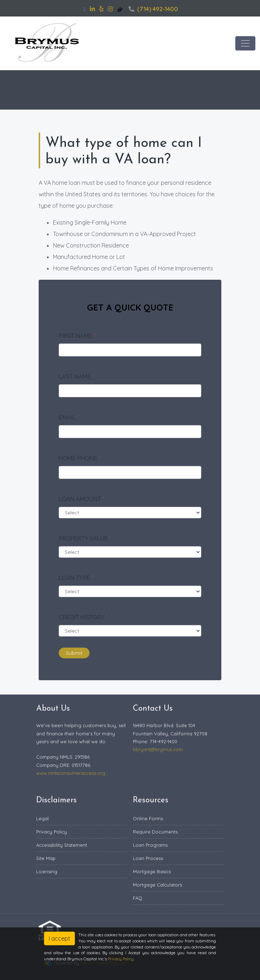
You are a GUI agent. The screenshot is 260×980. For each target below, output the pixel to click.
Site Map (46, 858)
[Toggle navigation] (245, 43)
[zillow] (121, 9)
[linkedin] (92, 9)
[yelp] (101, 9)
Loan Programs (150, 845)
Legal (42, 818)
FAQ (138, 898)
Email (69, 417)
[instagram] (110, 9)
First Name (77, 336)
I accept (59, 938)
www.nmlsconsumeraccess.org (71, 773)
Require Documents (155, 832)
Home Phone (80, 458)
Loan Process (148, 858)
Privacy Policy (52, 832)
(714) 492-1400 (153, 9)
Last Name (76, 377)
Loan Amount (81, 499)
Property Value (85, 539)
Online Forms (148, 818)
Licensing (47, 871)
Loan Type (76, 578)
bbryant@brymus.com (158, 749)
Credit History (83, 617)
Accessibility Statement (62, 845)
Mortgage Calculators (157, 885)
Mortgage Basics (152, 871)
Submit (74, 653)
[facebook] (85, 9)
